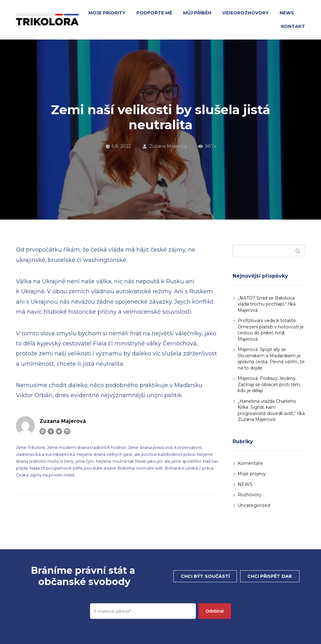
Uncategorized (254, 505)
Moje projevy (252, 474)
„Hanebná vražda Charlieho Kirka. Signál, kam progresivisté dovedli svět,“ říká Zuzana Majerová (271, 410)
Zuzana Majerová (165, 146)
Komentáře (250, 463)
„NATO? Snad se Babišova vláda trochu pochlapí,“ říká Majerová (267, 304)
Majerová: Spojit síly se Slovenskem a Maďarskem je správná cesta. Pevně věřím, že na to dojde (271, 359)
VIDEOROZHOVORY (245, 13)
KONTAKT (293, 26)
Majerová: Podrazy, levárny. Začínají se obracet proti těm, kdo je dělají (269, 384)
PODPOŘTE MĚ (154, 13)
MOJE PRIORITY (107, 13)
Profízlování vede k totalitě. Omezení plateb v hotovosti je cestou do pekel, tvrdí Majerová (271, 330)
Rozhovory (250, 495)
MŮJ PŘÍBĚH (197, 13)
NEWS (287, 13)
